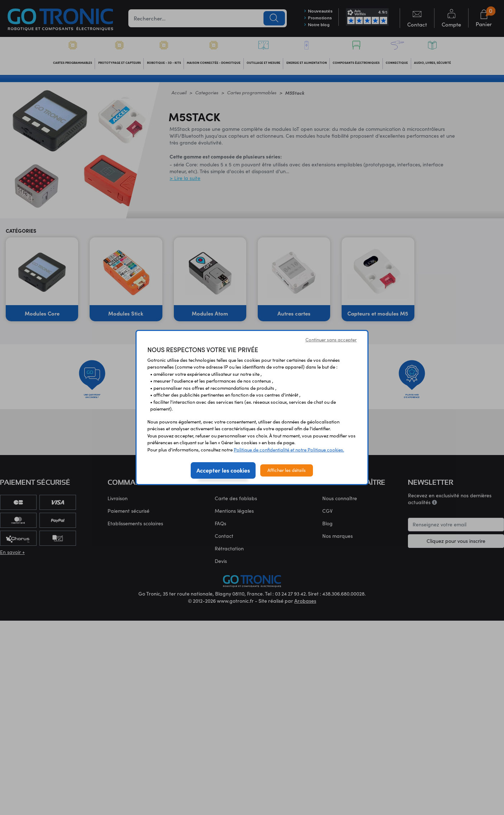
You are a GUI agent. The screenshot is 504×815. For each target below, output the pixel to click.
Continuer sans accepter (331, 340)
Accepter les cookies (223, 470)
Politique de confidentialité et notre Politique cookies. (289, 450)
